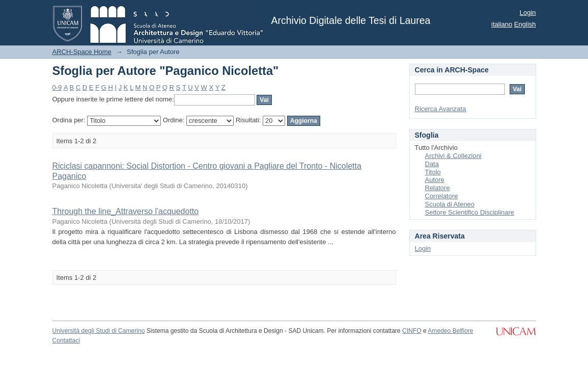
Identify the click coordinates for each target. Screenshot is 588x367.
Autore (435, 180)
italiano (502, 24)
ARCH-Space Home (82, 52)
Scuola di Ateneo (450, 204)
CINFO (412, 331)
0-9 (57, 87)
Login (528, 12)
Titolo (433, 172)
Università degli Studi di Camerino (99, 331)
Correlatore (442, 196)
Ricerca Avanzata (441, 109)
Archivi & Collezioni (453, 156)
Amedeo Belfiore (450, 331)
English (525, 24)
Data (432, 164)
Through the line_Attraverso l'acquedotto (126, 211)
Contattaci (66, 340)
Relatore (438, 188)
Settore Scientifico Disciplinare (470, 212)
